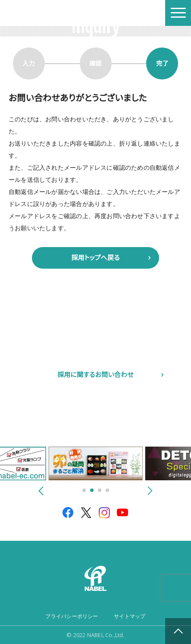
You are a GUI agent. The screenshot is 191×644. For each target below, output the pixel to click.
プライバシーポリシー (72, 616)
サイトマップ (130, 616)
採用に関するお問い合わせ (95, 375)
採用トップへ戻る (95, 258)
